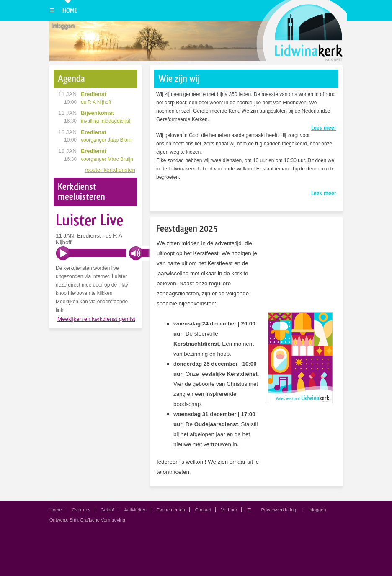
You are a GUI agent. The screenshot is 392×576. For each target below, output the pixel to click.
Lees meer (324, 128)
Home (70, 10)
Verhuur (229, 510)
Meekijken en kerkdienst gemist (96, 319)
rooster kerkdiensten (110, 170)
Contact (203, 510)
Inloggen (63, 26)
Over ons (81, 510)
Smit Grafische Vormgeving (97, 520)
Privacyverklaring (279, 510)
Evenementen (171, 510)
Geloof (107, 510)
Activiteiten (135, 510)
